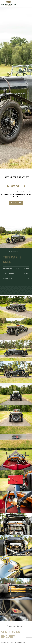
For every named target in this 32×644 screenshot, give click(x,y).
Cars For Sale (16, 203)
